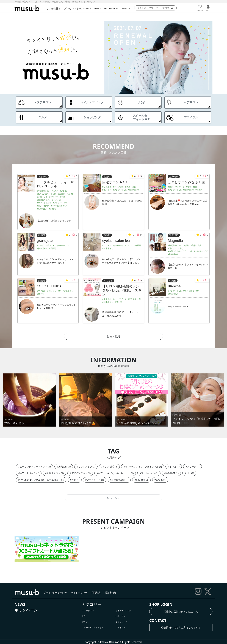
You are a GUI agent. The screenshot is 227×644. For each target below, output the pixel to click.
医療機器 (140, 480)
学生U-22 (170, 473)
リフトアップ (85, 467)
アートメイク (94, 480)
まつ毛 (159, 480)
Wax (74, 480)
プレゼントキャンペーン (77, 8)
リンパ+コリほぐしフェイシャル (142, 467)
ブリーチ (192, 467)
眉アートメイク (28, 473)
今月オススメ (54, 473)
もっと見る (113, 336)
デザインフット (79, 473)
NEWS (97, 8)
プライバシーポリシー (55, 592)
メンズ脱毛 (108, 467)
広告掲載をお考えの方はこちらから (181, 627)
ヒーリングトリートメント (34, 467)
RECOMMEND (111, 8)
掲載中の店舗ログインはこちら (181, 612)
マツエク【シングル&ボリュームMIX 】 (40, 480)
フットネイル (148, 473)
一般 (188, 473)
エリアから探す (52, 8)
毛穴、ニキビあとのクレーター (114, 473)
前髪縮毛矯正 (118, 480)
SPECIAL (126, 8)
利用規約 (96, 592)
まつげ (173, 467)
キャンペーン (26, 610)
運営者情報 (111, 592)
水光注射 (63, 467)
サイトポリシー (79, 592)
